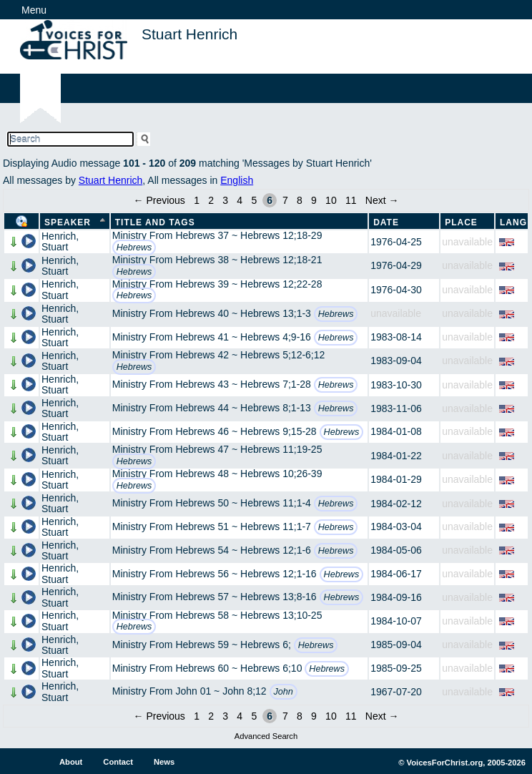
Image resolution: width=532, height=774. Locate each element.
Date (386, 222)
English (237, 180)
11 (351, 200)
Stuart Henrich (110, 180)
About (71, 762)
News (164, 762)
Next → (382, 200)
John (284, 692)
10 (331, 200)
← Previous (159, 200)
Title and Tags (155, 222)
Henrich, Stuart (60, 241)
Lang (513, 222)
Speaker (68, 222)
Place (461, 222)
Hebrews (134, 248)
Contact (118, 762)
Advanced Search (266, 736)
